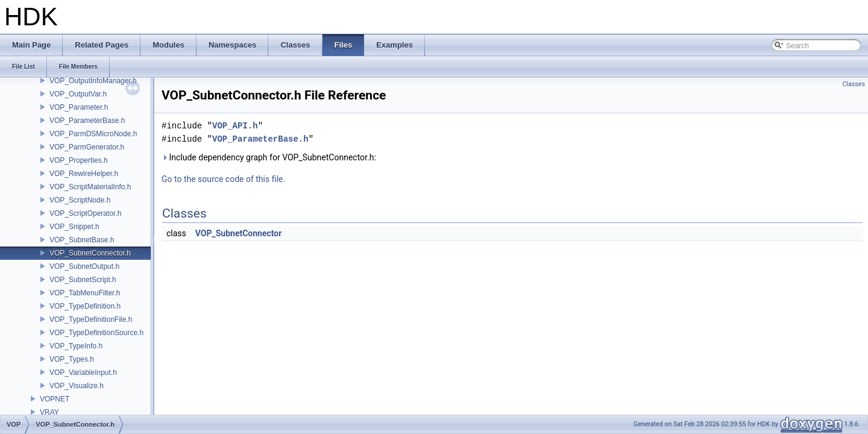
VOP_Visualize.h (77, 386)
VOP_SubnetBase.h (82, 240)
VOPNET (55, 399)
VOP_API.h (235, 126)
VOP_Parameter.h (79, 107)
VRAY (49, 412)
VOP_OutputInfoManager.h (93, 81)
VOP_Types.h (72, 359)
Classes (854, 84)
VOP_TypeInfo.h (76, 346)
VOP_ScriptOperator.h (85, 213)
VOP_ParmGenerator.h (87, 147)
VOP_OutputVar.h (78, 94)
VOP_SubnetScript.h (83, 280)
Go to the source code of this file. (223, 179)
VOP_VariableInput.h (83, 373)
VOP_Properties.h (79, 160)
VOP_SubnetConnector (239, 233)
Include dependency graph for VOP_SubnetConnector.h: (269, 157)
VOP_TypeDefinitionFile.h (91, 319)
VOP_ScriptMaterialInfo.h (90, 187)
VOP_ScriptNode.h (80, 200)
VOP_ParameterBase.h (87, 121)
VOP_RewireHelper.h (84, 174)
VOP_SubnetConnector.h (90, 253)
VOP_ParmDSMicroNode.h (93, 134)
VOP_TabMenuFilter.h (85, 293)
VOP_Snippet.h (74, 227)
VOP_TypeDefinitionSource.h (96, 333)
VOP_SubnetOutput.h (84, 266)
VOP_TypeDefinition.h (85, 306)
